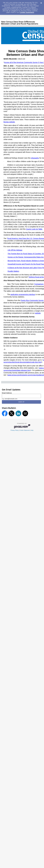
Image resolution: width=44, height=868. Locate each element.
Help (32, 430)
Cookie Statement (27, 12)
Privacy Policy (15, 430)
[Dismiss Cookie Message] (41, 2)
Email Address (7, 393)
